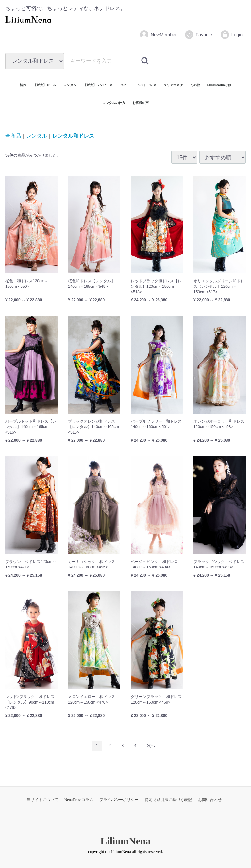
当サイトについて (42, 799)
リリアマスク (173, 85)
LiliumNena (125, 840)
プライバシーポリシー (119, 799)
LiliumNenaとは (219, 85)
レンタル (70, 85)
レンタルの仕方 (114, 103)
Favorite (198, 35)
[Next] (151, 746)
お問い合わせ (210, 799)
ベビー (125, 85)
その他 (195, 85)
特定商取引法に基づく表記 (168, 799)
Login (231, 35)
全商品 (13, 136)
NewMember (158, 35)
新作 (23, 85)
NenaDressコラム (79, 799)
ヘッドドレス (147, 85)
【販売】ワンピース (98, 85)
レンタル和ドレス (73, 136)
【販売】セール (45, 85)
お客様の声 (141, 103)
